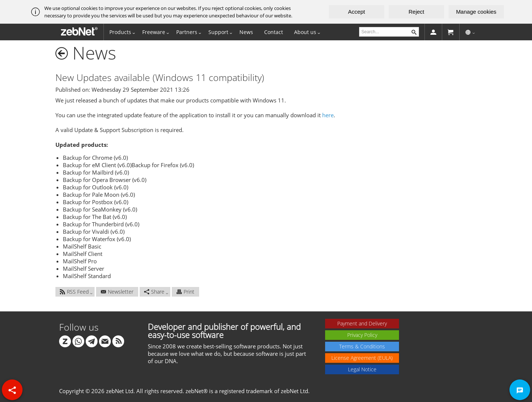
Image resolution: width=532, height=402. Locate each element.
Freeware (154, 32)
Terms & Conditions (362, 346)
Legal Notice (362, 369)
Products (120, 32)
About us (305, 32)
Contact (274, 32)
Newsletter (117, 292)
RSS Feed (74, 292)
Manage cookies (476, 12)
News (246, 32)
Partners (187, 32)
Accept (357, 12)
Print (185, 292)
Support (218, 32)
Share (154, 292)
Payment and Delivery (362, 323)
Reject (417, 12)
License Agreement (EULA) (362, 358)
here (328, 115)
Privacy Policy (362, 335)
